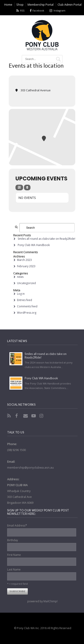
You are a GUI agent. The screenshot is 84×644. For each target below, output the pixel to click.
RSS (22, 10)
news (20, 277)
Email (26, 416)
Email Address (17, 525)
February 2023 (26, 266)
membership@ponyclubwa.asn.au (30, 467)
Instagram (59, 10)
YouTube (34, 416)
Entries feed (25, 300)
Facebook (38, 10)
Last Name (14, 569)
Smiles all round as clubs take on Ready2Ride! (46, 239)
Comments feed (27, 306)
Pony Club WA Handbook (34, 245)
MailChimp (50, 601)
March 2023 (24, 260)
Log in (21, 294)
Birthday (13, 540)
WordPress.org (27, 313)
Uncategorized (26, 283)
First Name (14, 555)
